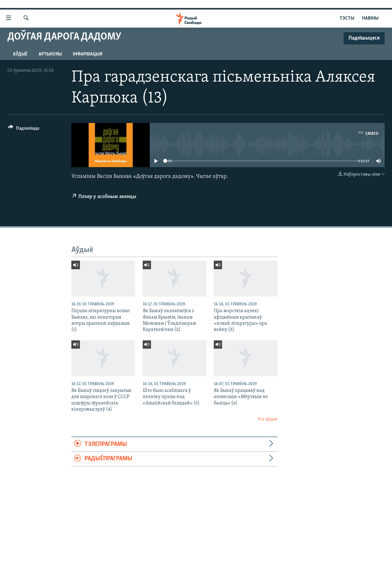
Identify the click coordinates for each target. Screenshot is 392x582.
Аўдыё (20, 54)
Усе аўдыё (268, 419)
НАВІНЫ (370, 18)
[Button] (23, 129)
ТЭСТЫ (347, 18)
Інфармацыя (88, 54)
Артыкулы (50, 54)
